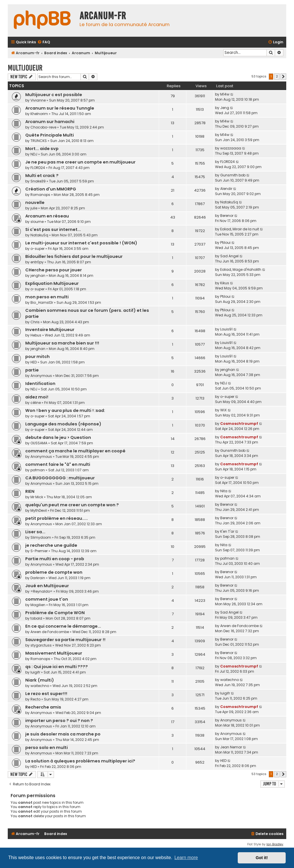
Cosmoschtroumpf (239, 424)
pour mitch (37, 357)
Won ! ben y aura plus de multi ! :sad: (65, 410)
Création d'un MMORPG (51, 189)
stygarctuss (41, 645)
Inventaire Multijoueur (50, 330)
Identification (40, 384)
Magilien (38, 605)
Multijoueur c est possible (54, 95)
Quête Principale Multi (50, 135)
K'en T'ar (227, 531)
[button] (283, 77)
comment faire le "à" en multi (58, 464)
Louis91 (226, 329)
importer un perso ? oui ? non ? (59, 721)
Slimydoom (41, 537)
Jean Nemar (231, 747)
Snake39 (38, 181)
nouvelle (35, 203)
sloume (37, 222)
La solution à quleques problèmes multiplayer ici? (80, 761)
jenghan (38, 276)
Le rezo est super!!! (46, 694)
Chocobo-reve (43, 127)
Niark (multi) (40, 680)
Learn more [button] (186, 858)
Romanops (40, 195)
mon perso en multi (47, 297)
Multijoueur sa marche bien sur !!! (62, 343)
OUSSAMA (39, 443)
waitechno (40, 686)
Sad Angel (229, 256)
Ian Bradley (275, 844)
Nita (224, 491)
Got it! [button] (262, 858)
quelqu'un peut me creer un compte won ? (72, 505)
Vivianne (38, 100)
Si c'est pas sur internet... (53, 229)
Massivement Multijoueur (54, 653)
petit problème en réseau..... (57, 518)
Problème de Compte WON (55, 613)
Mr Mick (37, 497)
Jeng (225, 108)
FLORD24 (38, 168)
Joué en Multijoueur (47, 586)
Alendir (226, 189)
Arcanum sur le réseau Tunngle (60, 108)
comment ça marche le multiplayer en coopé (75, 451)
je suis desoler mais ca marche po (63, 734)
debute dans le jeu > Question (58, 437)
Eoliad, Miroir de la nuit (240, 229)
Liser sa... (35, 532)
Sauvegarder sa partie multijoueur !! (65, 640)
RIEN (30, 491)
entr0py (37, 262)
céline (36, 403)
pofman (38, 470)
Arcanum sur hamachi (50, 122)
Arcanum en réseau (47, 216)
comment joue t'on (47, 599)
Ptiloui (225, 243)
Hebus (36, 335)
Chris (35, 322)
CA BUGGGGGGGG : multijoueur (60, 478)
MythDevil (39, 510)
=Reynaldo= (41, 591)
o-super (37, 249)
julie (34, 208)
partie (32, 370)
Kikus (225, 283)
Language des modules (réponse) (63, 424)
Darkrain (38, 578)
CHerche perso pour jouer (54, 270)
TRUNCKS (39, 141)
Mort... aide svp (42, 149)
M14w (225, 94)
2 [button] (277, 76)
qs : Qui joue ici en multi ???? (57, 667)
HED (34, 362)
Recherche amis (43, 707)
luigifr (35, 672)
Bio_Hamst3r (42, 302)
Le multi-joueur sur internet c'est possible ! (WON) (81, 243)
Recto (35, 699)
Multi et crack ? (42, 176)
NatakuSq (229, 202)
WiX (224, 410)
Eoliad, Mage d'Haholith (241, 269)
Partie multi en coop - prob (55, 559)
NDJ (34, 154)
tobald (36, 618)
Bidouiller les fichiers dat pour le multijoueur (74, 256)
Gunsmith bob (233, 175)
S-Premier (39, 551)
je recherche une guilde (51, 545)
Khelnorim (39, 114)
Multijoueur (25, 68)
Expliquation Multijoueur (52, 283)
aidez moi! (37, 397)
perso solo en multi (47, 748)
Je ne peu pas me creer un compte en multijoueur (80, 162)
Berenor (227, 216)
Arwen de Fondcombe (50, 632)
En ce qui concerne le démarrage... (63, 626)
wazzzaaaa (231, 148)
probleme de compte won (54, 572)
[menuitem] (44, 42)
